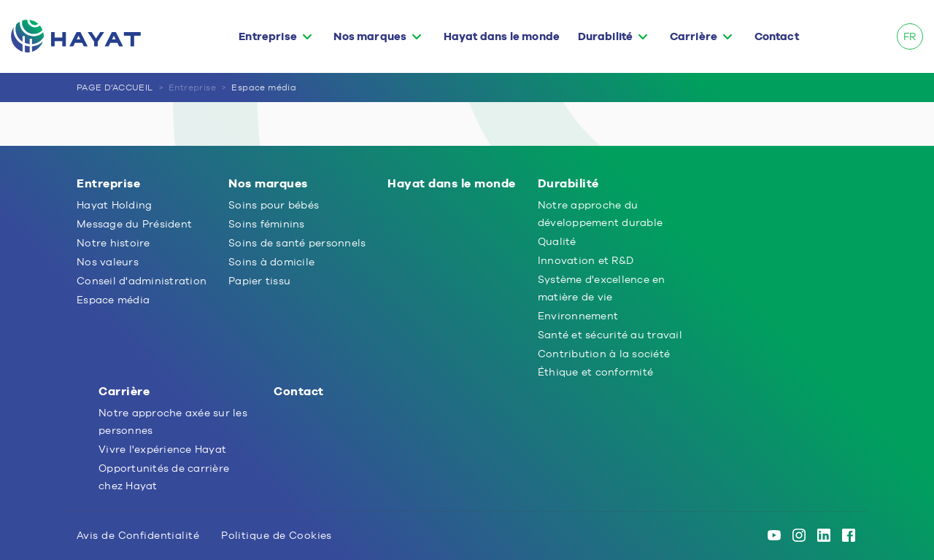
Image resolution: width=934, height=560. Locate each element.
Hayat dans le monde (502, 36)
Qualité (557, 241)
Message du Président (134, 224)
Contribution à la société (604, 354)
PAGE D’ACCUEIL (115, 87)
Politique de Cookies (277, 535)
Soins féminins (267, 224)
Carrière (694, 36)
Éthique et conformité (595, 372)
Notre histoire (113, 243)
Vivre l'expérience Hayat (162, 449)
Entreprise (268, 36)
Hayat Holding (114, 205)
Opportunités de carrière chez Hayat (164, 477)
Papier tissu (259, 281)
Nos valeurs (108, 262)
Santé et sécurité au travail (610, 335)
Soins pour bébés (274, 205)
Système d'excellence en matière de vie (602, 288)
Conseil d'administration (142, 281)
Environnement (578, 316)
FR (910, 36)
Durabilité (606, 36)
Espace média (264, 87)
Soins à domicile (271, 262)
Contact (777, 36)
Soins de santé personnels (297, 243)
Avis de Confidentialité (138, 535)
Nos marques (370, 36)
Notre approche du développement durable (600, 214)
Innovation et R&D (586, 260)
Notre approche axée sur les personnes (173, 421)
